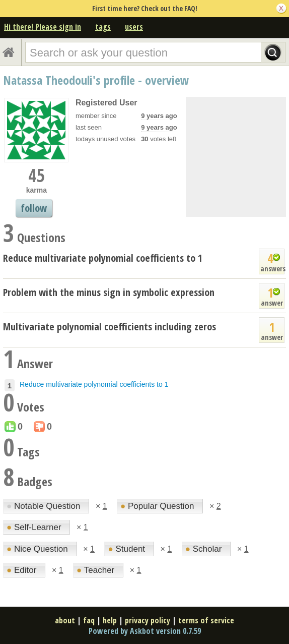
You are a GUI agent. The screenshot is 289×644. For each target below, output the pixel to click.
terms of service (206, 620)
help (110, 620)
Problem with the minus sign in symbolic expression (109, 292)
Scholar (205, 549)
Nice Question (39, 549)
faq (89, 620)
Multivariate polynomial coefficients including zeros (110, 327)
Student (127, 549)
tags (103, 27)
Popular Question (158, 506)
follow (34, 208)
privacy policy (148, 620)
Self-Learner (35, 527)
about (65, 620)
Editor (23, 570)
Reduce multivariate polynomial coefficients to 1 (103, 258)
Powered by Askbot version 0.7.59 (145, 631)
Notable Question (45, 506)
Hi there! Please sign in (43, 27)
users (134, 27)
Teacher (97, 570)
